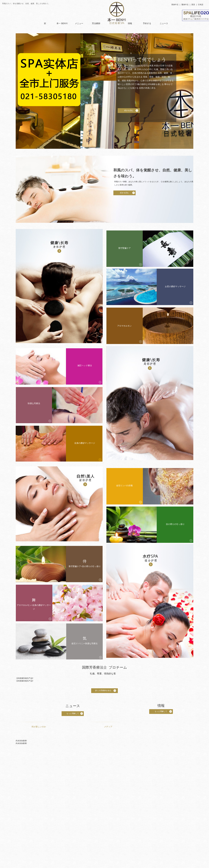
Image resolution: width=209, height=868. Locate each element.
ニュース (164, 23)
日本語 (201, 5)
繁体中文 (185, 5)
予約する (147, 23)
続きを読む (129, 110)
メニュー (79, 23)
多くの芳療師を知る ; (104, 691)
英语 (193, 5)
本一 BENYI (62, 23)
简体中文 (175, 5)
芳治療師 (96, 23)
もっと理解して (73, 713)
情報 (130, 23)
